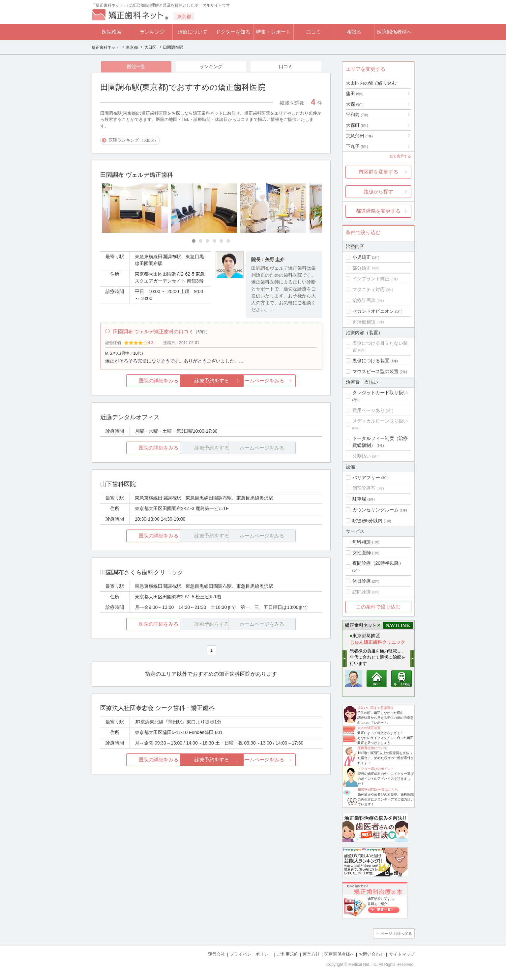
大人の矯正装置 (369, 728)
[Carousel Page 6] (228, 241)
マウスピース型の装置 (375, 371)
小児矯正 (362, 257)
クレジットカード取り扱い (380, 393)
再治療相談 (364, 322)
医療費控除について (372, 748)
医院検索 (112, 32)
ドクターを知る (233, 32)
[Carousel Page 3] (208, 241)
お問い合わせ (372, 954)
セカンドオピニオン (373, 311)
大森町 (357, 125)
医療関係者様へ (394, 32)
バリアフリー (366, 477)
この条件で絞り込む (378, 607)
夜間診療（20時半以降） (378, 563)
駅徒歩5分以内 (368, 521)
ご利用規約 (288, 954)
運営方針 (311, 954)
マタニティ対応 (369, 289)
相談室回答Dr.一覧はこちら (378, 789)
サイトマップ (402, 954)
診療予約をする (211, 382)
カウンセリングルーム (375, 510)
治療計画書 (364, 300)
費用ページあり (369, 410)
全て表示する (400, 156)
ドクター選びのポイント (376, 769)
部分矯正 (362, 268)
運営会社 (217, 954)
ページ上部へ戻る (396, 933)
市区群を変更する (378, 172)
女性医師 (362, 553)
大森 (355, 104)
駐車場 (359, 499)
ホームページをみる (285, 382)
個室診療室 (364, 488)
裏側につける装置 (371, 361)
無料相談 (362, 542)
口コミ (314, 32)
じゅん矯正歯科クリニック (377, 642)
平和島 (357, 115)
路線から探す (378, 191)
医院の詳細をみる (137, 382)
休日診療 (362, 581)
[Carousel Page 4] (214, 241)
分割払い (362, 456)
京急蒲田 (359, 136)
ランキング (152, 32)
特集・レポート (273, 32)
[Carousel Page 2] (201, 241)
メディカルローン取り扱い (380, 421)
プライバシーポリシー (251, 954)
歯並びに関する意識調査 (375, 708)
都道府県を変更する (378, 211)
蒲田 (355, 94)
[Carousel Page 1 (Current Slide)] (194, 241)
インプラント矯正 (371, 279)
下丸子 (357, 146)
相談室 (354, 32)
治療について (193, 32)
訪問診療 (362, 592)
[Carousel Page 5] (221, 241)
